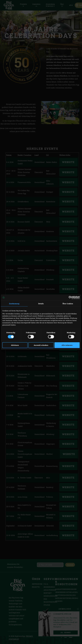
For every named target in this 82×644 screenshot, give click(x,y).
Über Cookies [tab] (68, 303)
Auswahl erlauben (41, 345)
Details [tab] (41, 303)
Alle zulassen (67, 345)
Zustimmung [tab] (14, 303)
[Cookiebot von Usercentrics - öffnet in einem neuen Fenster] (70, 297)
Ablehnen (15, 345)
